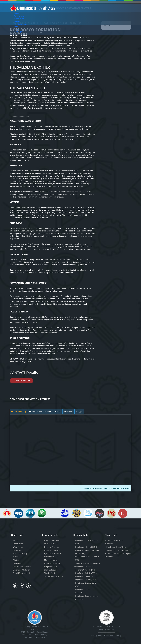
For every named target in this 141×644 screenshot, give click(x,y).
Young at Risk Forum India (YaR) (88, 563)
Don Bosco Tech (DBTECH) (86, 573)
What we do (19, 19)
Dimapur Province (52, 547)
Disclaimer (109, 636)
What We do (18, 547)
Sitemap (118, 636)
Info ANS (110, 544)
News (17, 27)
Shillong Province (51, 570)
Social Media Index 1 (21, 573)
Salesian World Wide (115, 540)
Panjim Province (51, 567)
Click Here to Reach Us (21, 381)
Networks (18, 21)
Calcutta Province (51, 557)
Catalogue (19, 32)
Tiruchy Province (51, 573)
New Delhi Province (52, 563)
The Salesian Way (20, 554)
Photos (17, 29)
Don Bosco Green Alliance (117, 547)
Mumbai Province (51, 560)
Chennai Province (51, 544)
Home (17, 14)
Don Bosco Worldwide (22, 567)
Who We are (18, 544)
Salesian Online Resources (117, 550)
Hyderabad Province (52, 554)
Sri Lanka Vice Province (54, 576)
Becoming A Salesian (22, 570)
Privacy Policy (97, 636)
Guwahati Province (52, 550)
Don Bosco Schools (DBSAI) (86, 547)
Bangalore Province (52, 540)
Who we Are (19, 16)
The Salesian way (21, 24)
